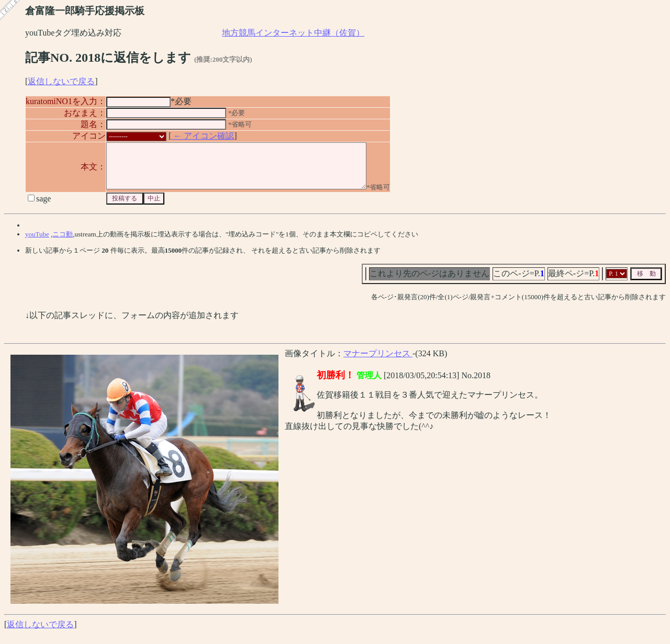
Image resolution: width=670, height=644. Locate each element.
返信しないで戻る (61, 81)
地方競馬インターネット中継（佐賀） (293, 33)
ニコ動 (63, 244)
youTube (37, 244)
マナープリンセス (378, 363)
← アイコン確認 (203, 136)
